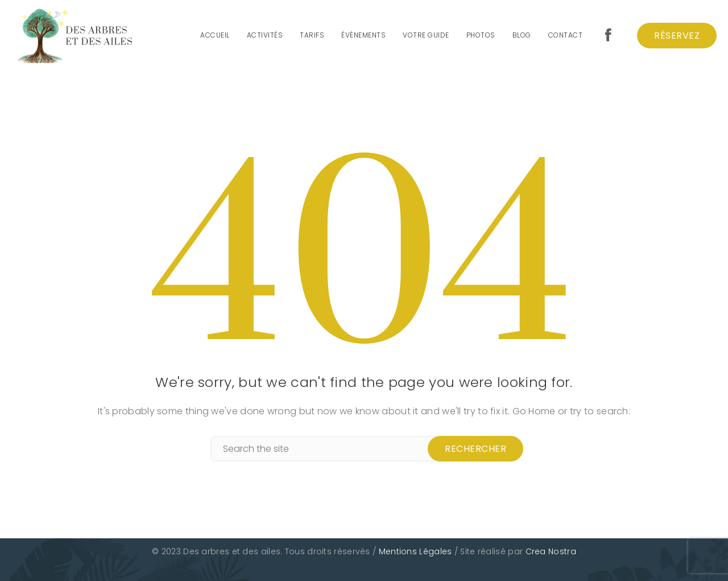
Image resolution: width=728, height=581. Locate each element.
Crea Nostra (551, 551)
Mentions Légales (415, 551)
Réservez (677, 36)
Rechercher (475, 449)
